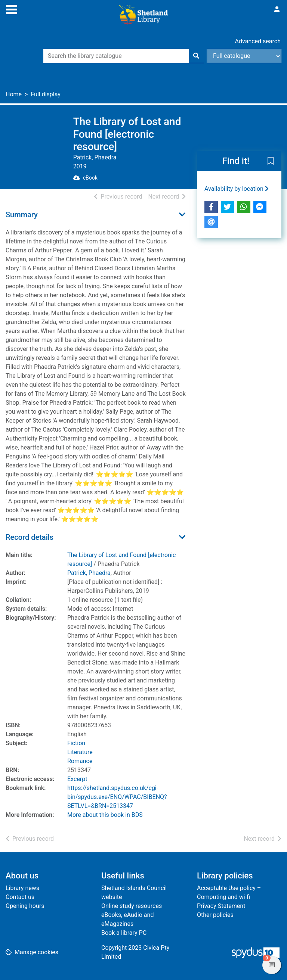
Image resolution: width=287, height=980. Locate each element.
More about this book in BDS (105, 815)
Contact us (20, 897)
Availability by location (237, 189)
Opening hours (25, 906)
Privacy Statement (221, 906)
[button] (271, 161)
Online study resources (132, 906)
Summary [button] (22, 215)
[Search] (196, 56)
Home (14, 94)
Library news (22, 888)
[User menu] (277, 10)
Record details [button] (30, 537)
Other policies (215, 915)
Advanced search (258, 41)
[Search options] (244, 56)
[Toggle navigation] (12, 9)
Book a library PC (124, 933)
